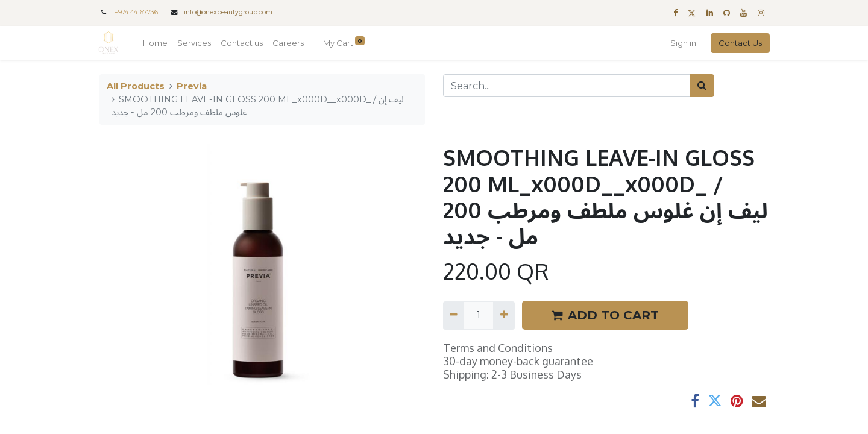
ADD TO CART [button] (605, 315)
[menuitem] (156, 43)
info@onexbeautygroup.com (228, 12)
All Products (136, 86)
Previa (192, 86)
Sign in (682, 43)
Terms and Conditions (498, 348)
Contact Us (739, 43)
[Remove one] (454, 315)
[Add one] (504, 315)
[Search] (702, 86)
